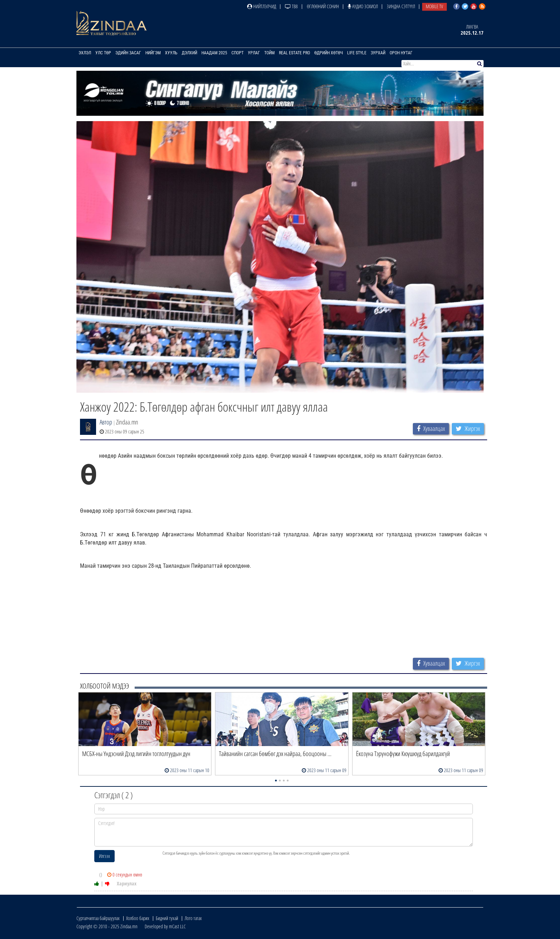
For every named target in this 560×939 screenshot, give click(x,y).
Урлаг (254, 53)
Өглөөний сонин (323, 6)
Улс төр (103, 53)
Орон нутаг (401, 53)
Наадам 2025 (214, 53)
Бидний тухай (167, 918)
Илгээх (104, 856)
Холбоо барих (138, 918)
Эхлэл (85, 53)
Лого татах (193, 918)
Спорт (237, 53)
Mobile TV (434, 6)
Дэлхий (189, 53)
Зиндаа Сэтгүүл (401, 6)
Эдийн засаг (128, 53)
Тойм (269, 53)
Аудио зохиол (363, 6)
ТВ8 (291, 6)
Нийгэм (153, 53)
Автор (106, 422)
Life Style (357, 53)
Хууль (171, 53)
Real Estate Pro (294, 53)
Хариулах (127, 883)
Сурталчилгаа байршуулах (98, 918)
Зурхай (378, 53)
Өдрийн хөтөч (329, 53)
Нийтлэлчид (262, 6)
